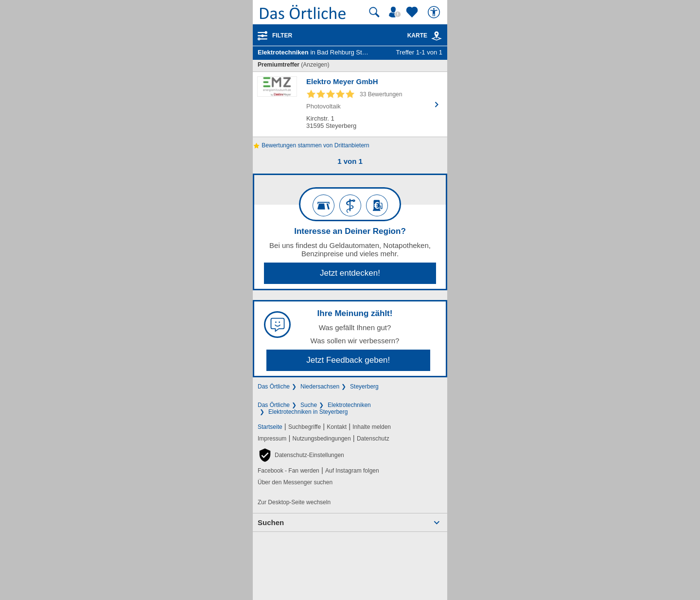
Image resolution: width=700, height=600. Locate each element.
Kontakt (337, 427)
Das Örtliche (274, 387)
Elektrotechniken (349, 405)
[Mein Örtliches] (396, 12)
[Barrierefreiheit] (435, 12)
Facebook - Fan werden (289, 471)
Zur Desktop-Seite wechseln (294, 502)
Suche (309, 405)
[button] (301, 455)
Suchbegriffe (305, 427)
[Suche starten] (374, 12)
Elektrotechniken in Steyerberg (308, 412)
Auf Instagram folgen (352, 471)
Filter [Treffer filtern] (282, 35)
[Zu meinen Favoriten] (413, 12)
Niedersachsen (320, 387)
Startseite (270, 427)
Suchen (271, 522)
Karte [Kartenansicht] (425, 35)
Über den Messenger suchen (295, 482)
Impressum (272, 439)
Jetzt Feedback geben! (348, 360)
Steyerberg (364, 387)
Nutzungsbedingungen (322, 439)
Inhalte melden (372, 427)
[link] (437, 36)
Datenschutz (373, 439)
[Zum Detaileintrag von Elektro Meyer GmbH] (350, 104)
